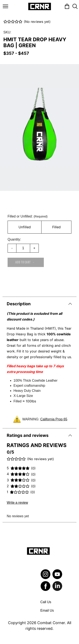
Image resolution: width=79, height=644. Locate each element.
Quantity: (14, 239)
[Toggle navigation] (5, 6)
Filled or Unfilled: (28, 216)
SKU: (7, 32)
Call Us (46, 602)
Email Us (47, 610)
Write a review (17, 503)
